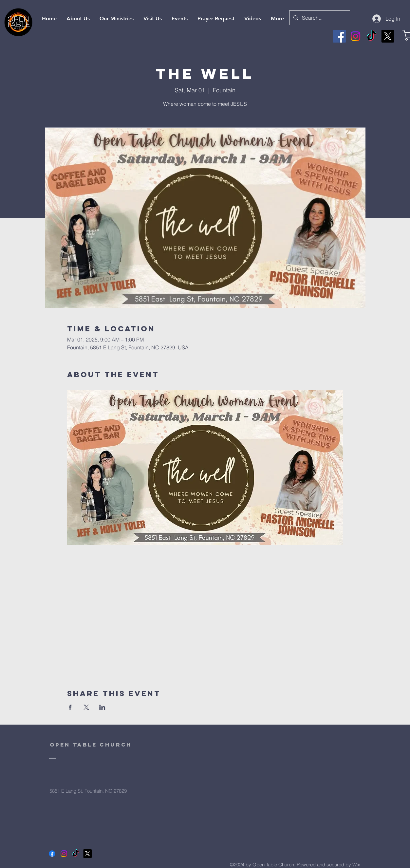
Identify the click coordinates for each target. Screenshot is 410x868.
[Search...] (319, 18)
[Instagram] (355, 36)
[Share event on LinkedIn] (102, 707)
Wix (356, 865)
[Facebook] (339, 36)
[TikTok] (372, 36)
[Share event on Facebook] (70, 707)
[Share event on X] (86, 707)
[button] (253, 19)
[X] (388, 36)
